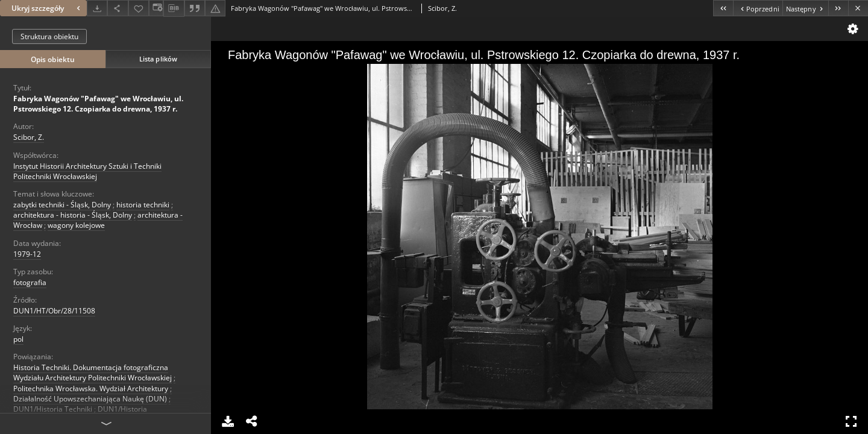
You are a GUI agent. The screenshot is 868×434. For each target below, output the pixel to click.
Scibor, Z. (29, 137)
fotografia (30, 282)
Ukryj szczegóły (47, 8)
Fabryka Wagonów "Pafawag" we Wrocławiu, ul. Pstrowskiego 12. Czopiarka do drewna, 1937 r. (98, 104)
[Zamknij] (858, 8)
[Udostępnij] (118, 8)
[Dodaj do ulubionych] (139, 8)
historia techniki (143, 205)
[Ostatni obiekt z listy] (838, 8)
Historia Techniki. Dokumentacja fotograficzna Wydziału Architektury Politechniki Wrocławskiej (93, 373)
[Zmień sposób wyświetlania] (156, 8)
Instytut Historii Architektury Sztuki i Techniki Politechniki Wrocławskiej (87, 171)
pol (18, 339)
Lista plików (158, 59)
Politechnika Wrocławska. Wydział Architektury (91, 388)
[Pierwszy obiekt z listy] (723, 8)
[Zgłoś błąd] (215, 8)
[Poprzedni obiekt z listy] (757, 8)
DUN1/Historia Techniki (53, 409)
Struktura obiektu (49, 36)
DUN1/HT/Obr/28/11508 (54, 311)
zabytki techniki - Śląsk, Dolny (62, 205)
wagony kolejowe (76, 225)
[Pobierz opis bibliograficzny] (174, 8)
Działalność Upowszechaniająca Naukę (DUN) (90, 399)
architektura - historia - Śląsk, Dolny (73, 215)
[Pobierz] (97, 8)
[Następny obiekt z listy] (805, 8)
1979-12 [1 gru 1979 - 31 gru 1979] (27, 254)
